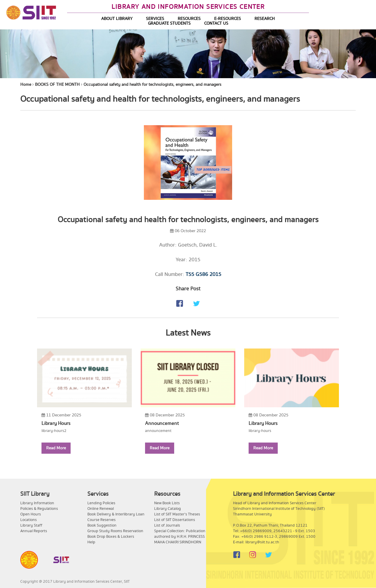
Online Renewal (101, 509)
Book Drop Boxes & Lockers (111, 537)
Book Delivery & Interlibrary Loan (116, 514)
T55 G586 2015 (203, 274)
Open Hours (31, 514)
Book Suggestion (102, 525)
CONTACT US (216, 24)
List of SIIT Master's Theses (177, 514)
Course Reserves (102, 520)
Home (26, 85)
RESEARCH (265, 19)
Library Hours (56, 424)
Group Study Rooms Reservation (115, 531)
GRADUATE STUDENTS (169, 24)
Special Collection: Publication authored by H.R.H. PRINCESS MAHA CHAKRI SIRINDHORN (180, 537)
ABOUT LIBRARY (117, 19)
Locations (29, 520)
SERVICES (155, 19)
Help (91, 542)
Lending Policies (101, 503)
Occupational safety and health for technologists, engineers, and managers (152, 85)
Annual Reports (34, 531)
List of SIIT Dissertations (175, 520)
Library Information (37, 503)
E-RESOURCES (228, 19)
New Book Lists (167, 503)
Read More (56, 448)
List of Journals (167, 525)
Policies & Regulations (39, 509)
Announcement (162, 424)
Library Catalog (168, 509)
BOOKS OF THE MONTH (57, 85)
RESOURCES (189, 19)
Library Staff (31, 525)
